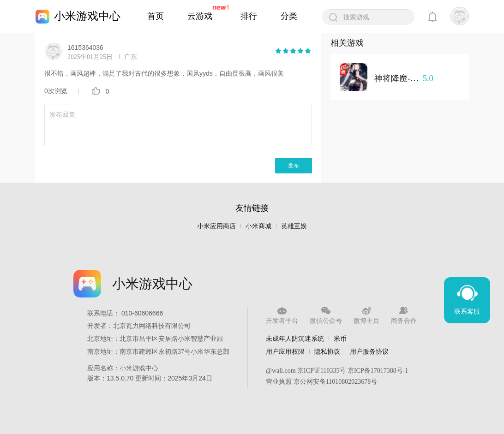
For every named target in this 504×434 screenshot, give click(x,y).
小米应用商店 (216, 226)
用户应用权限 (285, 351)
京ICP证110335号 (321, 371)
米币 (340, 339)
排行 (249, 16)
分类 (289, 16)
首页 (156, 16)
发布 (294, 166)
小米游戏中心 (87, 16)
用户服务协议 (369, 351)
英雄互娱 (294, 226)
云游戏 (200, 16)
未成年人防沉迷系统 (295, 339)
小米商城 (258, 226)
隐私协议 (327, 351)
